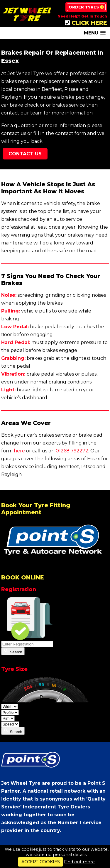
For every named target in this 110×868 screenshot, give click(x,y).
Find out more (79, 862)
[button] (95, 33)
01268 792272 (72, 451)
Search (13, 651)
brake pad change (82, 97)
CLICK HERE (86, 23)
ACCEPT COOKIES (41, 862)
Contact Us (25, 154)
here (19, 451)
